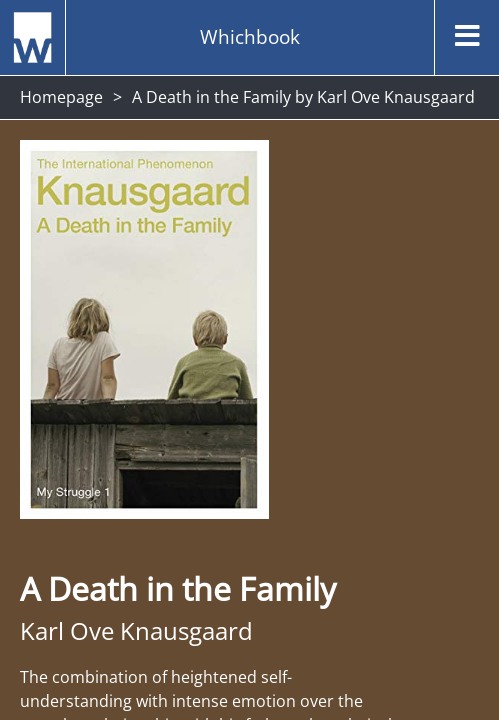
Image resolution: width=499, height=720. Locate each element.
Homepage (61, 97)
